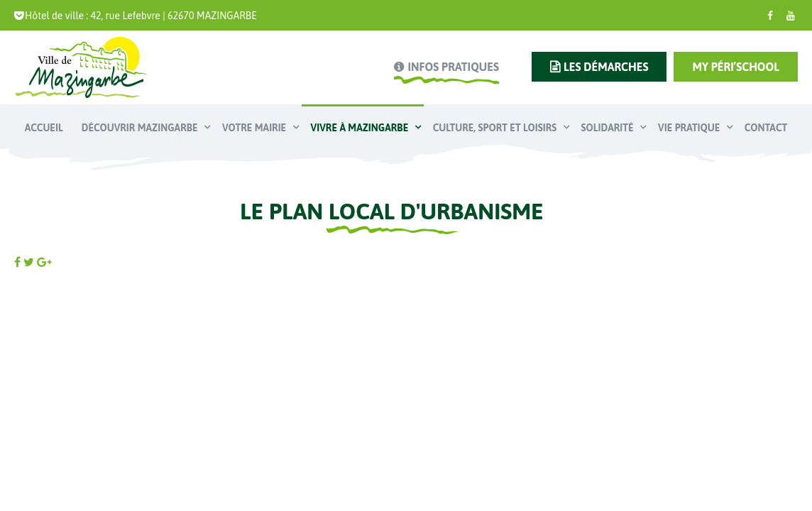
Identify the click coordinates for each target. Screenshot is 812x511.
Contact (766, 128)
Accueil (44, 128)
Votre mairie (256, 128)
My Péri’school (736, 67)
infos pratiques (453, 67)
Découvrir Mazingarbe (141, 128)
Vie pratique (690, 128)
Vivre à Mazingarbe (361, 128)
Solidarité (609, 128)
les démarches (606, 67)
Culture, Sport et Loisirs (496, 128)
